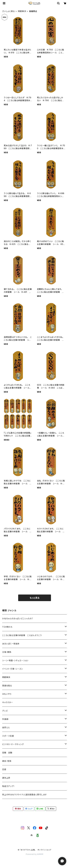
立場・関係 (7, 652)
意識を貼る (7, 686)
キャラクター (8, 702)
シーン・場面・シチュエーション (15, 660)
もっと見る (35, 598)
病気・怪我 (7, 761)
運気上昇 (6, 778)
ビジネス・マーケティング (13, 744)
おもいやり (7, 694)
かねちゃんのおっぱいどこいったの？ (18, 618)
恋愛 (4, 769)
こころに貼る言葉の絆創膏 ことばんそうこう (22, 635)
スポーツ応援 (8, 736)
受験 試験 (7, 753)
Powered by (35, 854)
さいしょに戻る (9, 11)
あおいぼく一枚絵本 (11, 644)
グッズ (5, 711)
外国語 (5, 719)
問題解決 (22, 11)
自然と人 (6, 727)
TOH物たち (7, 627)
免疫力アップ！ (8, 786)
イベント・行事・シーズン (13, 669)
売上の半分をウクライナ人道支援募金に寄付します (24, 795)
